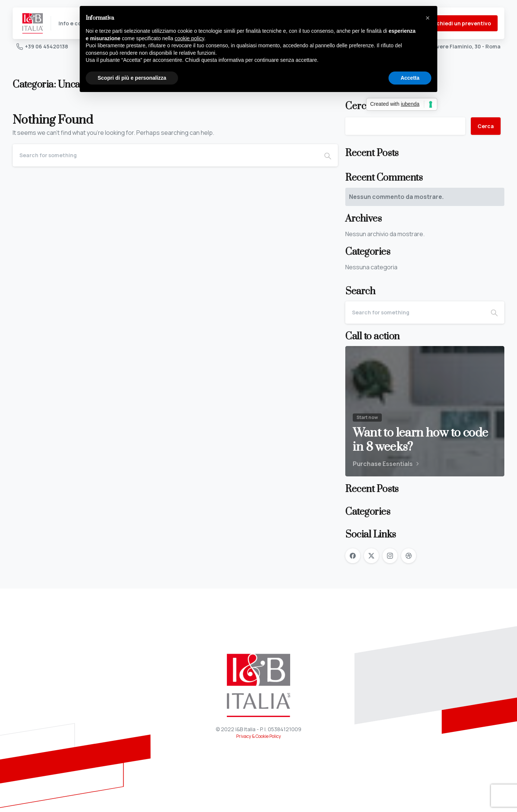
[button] (428, 18)
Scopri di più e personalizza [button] (132, 78)
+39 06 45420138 (42, 46)
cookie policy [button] (189, 38)
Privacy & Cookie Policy (258, 736)
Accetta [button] (410, 78)
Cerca (486, 126)
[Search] (165, 155)
